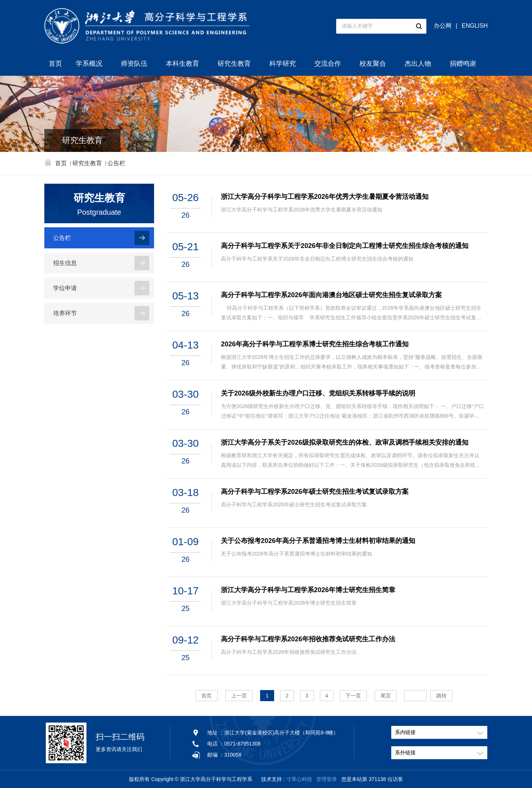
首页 (55, 64)
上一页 (239, 696)
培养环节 (65, 313)
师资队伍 (134, 64)
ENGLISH (475, 26)
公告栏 (116, 163)
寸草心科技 (299, 779)
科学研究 (283, 64)
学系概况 (89, 64)
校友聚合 (373, 64)
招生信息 (65, 263)
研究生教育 (234, 64)
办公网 (443, 26)
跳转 (441, 696)
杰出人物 (418, 64)
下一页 (353, 696)
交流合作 (328, 64)
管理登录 (327, 779)
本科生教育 (183, 64)
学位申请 (65, 288)
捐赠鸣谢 (463, 64)
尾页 (386, 696)
